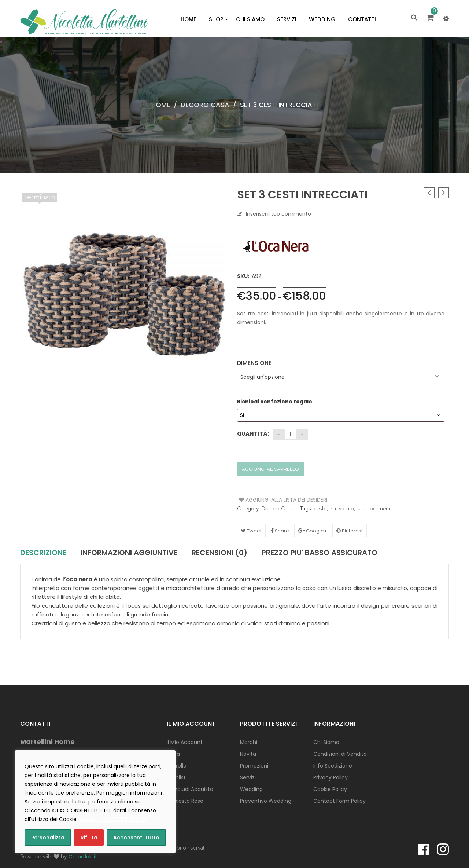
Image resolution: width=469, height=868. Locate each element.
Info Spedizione (333, 766)
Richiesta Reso (185, 801)
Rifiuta (89, 838)
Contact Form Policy (339, 801)
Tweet (251, 531)
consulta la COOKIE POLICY (114, 819)
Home (161, 105)
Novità (248, 754)
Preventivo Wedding (266, 801)
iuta (361, 509)
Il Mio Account (185, 742)
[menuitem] (189, 19)
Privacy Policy (330, 777)
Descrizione (43, 553)
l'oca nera (379, 509)
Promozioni (254, 766)
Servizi (248, 777)
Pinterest (350, 531)
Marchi (249, 742)
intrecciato (342, 509)
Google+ (313, 531)
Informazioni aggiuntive (129, 553)
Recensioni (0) (219, 553)
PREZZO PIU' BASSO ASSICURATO (320, 553)
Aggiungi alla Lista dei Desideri (267, 500)
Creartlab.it (83, 857)
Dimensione (254, 363)
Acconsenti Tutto (136, 838)
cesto (320, 509)
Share (280, 531)
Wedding (251, 789)
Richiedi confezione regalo (275, 402)
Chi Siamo (326, 742)
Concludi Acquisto (190, 789)
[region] (95, 802)
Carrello (177, 766)
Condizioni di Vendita (340, 754)
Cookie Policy (330, 789)
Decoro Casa (205, 105)
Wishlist (176, 777)
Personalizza (48, 838)
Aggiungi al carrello (270, 469)
